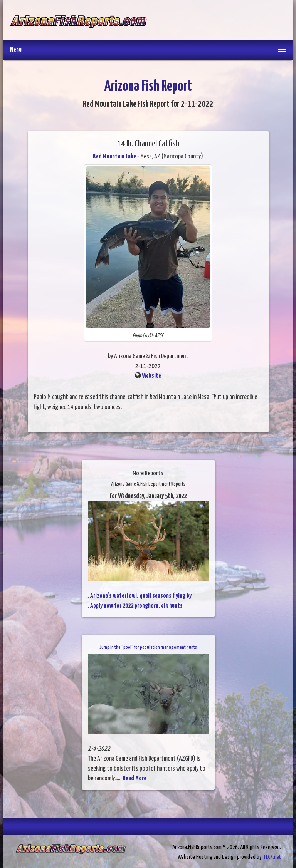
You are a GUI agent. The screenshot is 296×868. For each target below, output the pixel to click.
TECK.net (272, 857)
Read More (135, 778)
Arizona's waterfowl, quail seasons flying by (141, 596)
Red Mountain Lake (114, 157)
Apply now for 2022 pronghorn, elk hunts (136, 606)
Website (151, 376)
